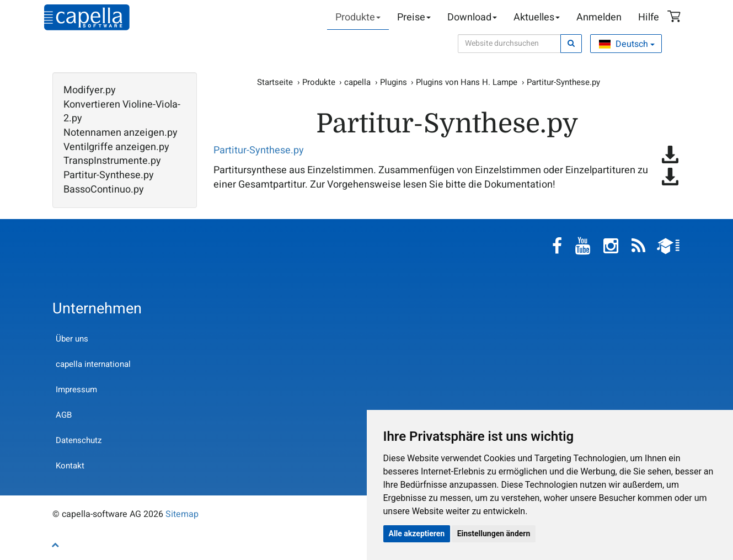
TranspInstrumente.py (112, 161)
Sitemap (182, 514)
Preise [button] (414, 17)
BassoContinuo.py (104, 190)
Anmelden (599, 17)
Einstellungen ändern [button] (494, 534)
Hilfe (649, 17)
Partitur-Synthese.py (109, 175)
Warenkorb (676, 18)
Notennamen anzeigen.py (121, 133)
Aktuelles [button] (537, 17)
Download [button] (472, 17)
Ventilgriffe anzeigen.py (116, 147)
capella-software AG (87, 17)
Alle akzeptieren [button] (417, 534)
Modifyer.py (90, 90)
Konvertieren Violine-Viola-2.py (122, 112)
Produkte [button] (358, 17)
